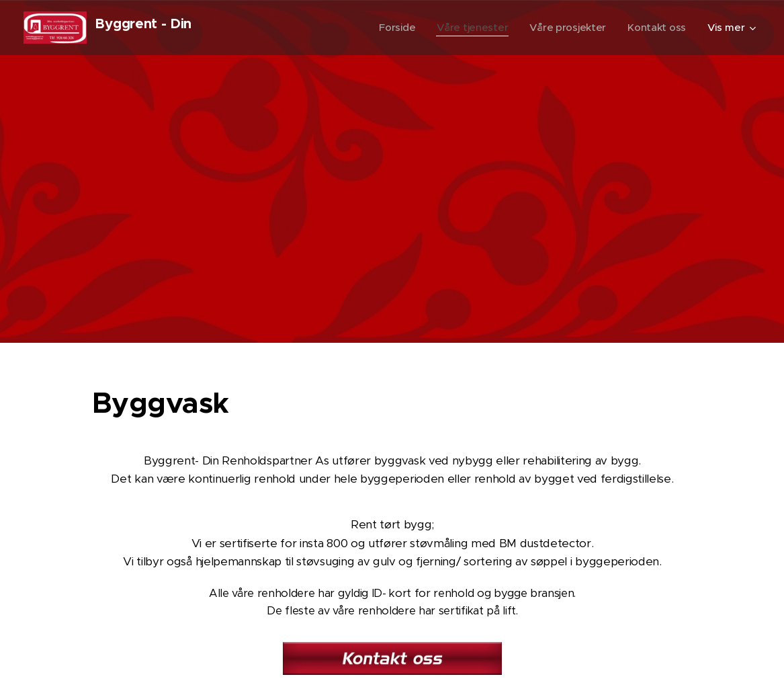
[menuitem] (393, 28)
